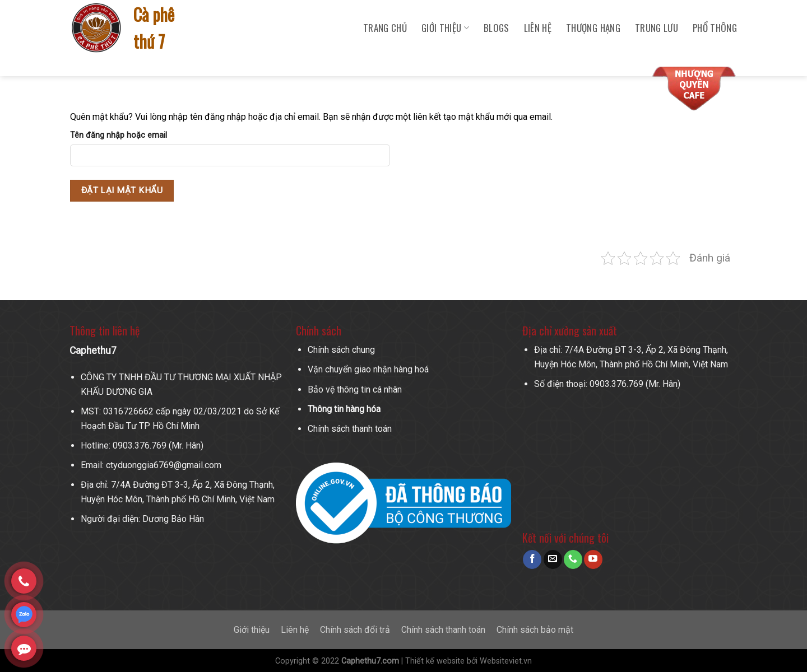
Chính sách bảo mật (535, 630)
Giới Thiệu (445, 28)
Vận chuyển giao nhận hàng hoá (368, 369)
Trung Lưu (657, 28)
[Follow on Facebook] (532, 559)
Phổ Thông (715, 28)
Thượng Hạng (593, 28)
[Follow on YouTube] (593, 559)
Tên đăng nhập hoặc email (119, 135)
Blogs (497, 28)
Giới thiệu (252, 630)
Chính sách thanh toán (350, 429)
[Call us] (573, 559)
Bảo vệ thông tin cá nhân (355, 389)
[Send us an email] (553, 559)
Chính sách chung (341, 350)
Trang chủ (385, 28)
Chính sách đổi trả (355, 630)
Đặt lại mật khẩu (122, 190)
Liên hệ (538, 28)
